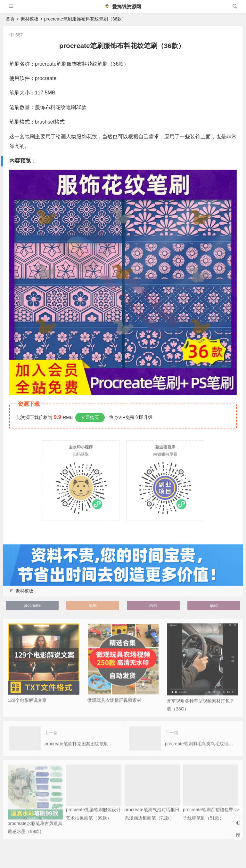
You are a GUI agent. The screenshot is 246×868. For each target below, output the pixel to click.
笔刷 (93, 605)
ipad (214, 605)
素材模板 (29, 19)
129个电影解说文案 (27, 709)
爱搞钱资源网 (123, 7)
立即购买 (90, 417)
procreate (32, 605)
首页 (10, 19)
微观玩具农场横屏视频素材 (114, 709)
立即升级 (143, 417)
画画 (153, 605)
